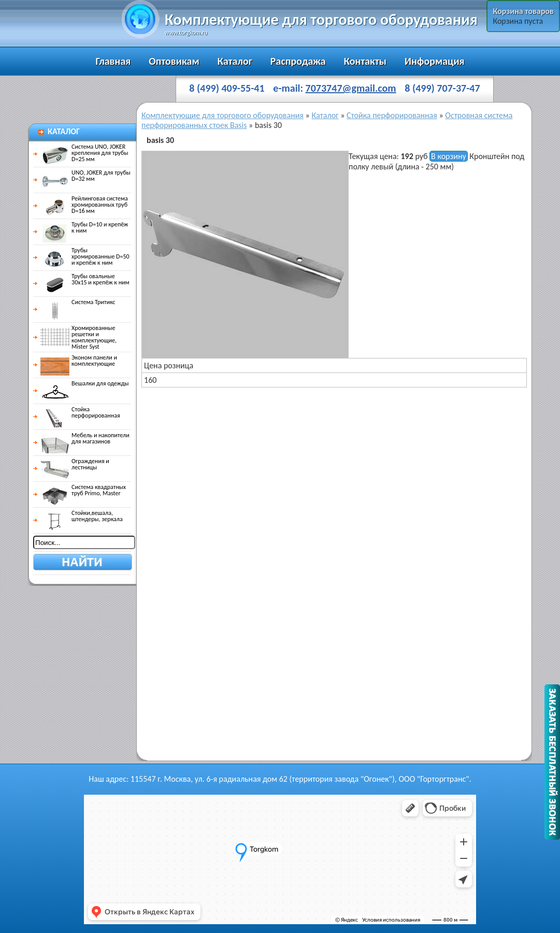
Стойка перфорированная (80, 412)
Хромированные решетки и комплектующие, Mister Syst (78, 337)
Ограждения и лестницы (75, 464)
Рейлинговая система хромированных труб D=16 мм (84, 205)
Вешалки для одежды (84, 383)
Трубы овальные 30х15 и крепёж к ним (85, 279)
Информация (434, 61)
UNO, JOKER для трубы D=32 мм (85, 176)
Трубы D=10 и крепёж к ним (84, 227)
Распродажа (298, 61)
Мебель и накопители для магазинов (85, 438)
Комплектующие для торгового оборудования (222, 115)
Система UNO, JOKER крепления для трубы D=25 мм (84, 153)
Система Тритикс (78, 302)
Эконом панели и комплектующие (79, 361)
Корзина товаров (523, 11)
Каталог (235, 61)
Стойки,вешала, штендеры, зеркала (82, 516)
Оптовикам (174, 61)
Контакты (365, 61)
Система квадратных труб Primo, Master (83, 490)
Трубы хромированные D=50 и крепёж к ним (85, 256)
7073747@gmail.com (351, 88)
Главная (113, 61)
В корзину (449, 156)
